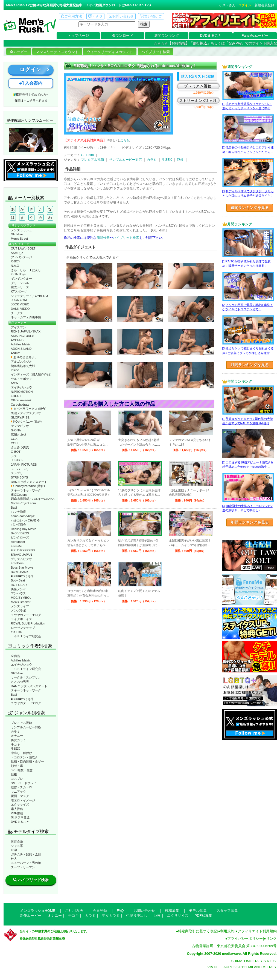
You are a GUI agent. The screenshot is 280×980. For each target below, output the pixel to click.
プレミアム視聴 (21, 723)
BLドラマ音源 (20, 817)
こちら (125, 140)
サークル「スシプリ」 (26, 677)
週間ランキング (167, 35)
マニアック (18, 792)
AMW (15, 383)
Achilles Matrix (21, 344)
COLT (15, 443)
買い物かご (151, 16)
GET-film (17, 234)
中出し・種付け (21, 753)
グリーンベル (20, 283)
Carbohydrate (20, 405)
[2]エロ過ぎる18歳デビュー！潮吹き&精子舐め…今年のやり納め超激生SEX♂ (248, 467)
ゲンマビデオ (20, 426)
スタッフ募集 (227, 911)
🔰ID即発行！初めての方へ (31, 94)
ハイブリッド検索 (156, 52)
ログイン (245, 5)
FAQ (120, 911)
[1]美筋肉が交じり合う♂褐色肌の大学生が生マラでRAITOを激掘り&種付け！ (248, 423)
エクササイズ (20, 804)
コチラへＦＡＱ (37, 101)
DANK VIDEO (20, 309)
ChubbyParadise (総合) (28, 486)
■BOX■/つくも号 (22, 576)
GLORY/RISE (20, 417)
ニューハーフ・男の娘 (26, 863)
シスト (15, 456)
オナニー (17, 736)
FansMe (16, 546)
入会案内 (31, 83)
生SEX (15, 749)
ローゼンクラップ (23, 628)
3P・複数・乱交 (22, 770)
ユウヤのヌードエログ (26, 615)
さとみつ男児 (20, 447)
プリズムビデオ (21, 559)
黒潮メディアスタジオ (26, 413)
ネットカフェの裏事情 (26, 317)
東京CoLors (19, 495)
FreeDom (17, 563)
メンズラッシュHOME (38, 911)
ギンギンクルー (21, 279)
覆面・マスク (20, 796)
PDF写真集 (204, 915)
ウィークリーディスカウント (110, 52)
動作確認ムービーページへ (31, 140)
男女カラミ (18, 740)
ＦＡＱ (95, 16)
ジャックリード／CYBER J (29, 296)
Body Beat (18, 580)
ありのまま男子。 (24, 357)
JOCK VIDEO (20, 304)
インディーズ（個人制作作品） (32, 374)
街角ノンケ (18, 589)
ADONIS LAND (21, 349)
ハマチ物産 (18, 512)
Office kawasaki (22, 400)
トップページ (78, 35)
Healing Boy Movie (24, 529)
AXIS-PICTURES (23, 336)
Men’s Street (20, 239)
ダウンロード (122, 35)
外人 (14, 859)
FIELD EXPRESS (23, 550)
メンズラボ (18, 611)
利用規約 (227, 931)
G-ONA (16, 430)
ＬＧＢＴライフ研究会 (26, 636)
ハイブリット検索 (126, 238)
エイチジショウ (21, 387)
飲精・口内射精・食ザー (27, 761)
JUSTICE (17, 460)
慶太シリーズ (20, 287)
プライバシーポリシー (245, 939)
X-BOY (16, 261)
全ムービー (19, 52)
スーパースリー (21, 469)
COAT (15, 439)
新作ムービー (31, 915)
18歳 (14, 850)
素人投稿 (17, 809)
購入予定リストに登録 (198, 76)
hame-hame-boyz (23, 516)
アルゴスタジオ (21, 362)
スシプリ (17, 473)
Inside (15, 370)
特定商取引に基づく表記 (198, 931)
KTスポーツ (19, 291)
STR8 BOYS (20, 477)
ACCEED (17, 340)
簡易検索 (103, 238)
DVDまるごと (211, 35)
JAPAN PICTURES (24, 465)
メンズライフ (20, 606)
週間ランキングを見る (250, 208)
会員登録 (100, 911)
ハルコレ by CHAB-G (25, 520)
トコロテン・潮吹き (24, 757)
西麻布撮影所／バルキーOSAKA (33, 499)
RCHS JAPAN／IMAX (26, 331)
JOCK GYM (19, 300)
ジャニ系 (17, 846)
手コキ (15, 744)
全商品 (15, 656)
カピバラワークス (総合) (29, 409)
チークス (17, 313)
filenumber (18, 542)
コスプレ (17, 779)
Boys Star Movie (22, 568)
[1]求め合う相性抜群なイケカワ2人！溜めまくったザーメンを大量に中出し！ (247, 108)
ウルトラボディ (21, 379)
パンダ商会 (18, 525)
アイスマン (18, 327)
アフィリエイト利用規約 (257, 931)
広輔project (19, 434)
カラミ (15, 732)
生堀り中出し (137, 915)
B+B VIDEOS (20, 533)
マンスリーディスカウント (57, 52)
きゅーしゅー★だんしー (27, 270)
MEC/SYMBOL (21, 598)
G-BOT (16, 452)
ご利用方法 (71, 16)
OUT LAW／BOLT (23, 248)
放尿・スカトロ (21, 787)
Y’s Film (16, 632)
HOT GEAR (19, 585)
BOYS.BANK (20, 572)
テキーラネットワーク (26, 490)
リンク (271, 939)
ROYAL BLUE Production (28, 623)
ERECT (16, 396)
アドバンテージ (21, 257)
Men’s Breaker (21, 602)
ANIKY (16, 353)
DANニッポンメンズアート (29, 482)
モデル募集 (198, 911)
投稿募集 (172, 911)
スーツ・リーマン (23, 867)
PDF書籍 (17, 813)
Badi (14, 508)
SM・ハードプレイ (24, 783)
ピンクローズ (20, 537)
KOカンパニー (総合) (26, 422)
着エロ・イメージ (23, 800)
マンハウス (18, 593)
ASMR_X (17, 253)
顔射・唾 (17, 766)
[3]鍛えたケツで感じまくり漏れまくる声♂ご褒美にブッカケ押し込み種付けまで (248, 353)
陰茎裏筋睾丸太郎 (23, 366)
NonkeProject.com (23, 503)
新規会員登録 (264, 5)
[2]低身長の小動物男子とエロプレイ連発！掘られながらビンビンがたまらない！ (248, 152)
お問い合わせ (121, 16)
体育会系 (17, 841)
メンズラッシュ (21, 230)
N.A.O (15, 266)
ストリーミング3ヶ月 (198, 101)
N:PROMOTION (22, 392)
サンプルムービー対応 (26, 727)
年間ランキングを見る (250, 522)
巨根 (14, 774)
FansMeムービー (255, 35)
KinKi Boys (18, 274)
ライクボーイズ (21, 619)
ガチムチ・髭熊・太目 (26, 854)
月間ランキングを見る (250, 365)
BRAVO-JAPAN (21, 555)
